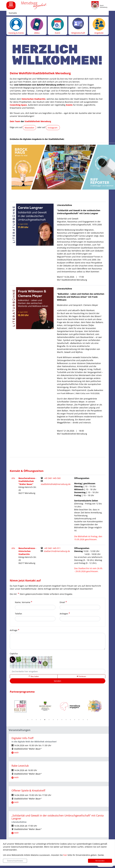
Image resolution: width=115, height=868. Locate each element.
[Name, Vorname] (35, 607)
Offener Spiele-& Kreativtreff (28, 790)
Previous (8, 706)
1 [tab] (28, 720)
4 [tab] (41, 720)
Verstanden (100, 861)
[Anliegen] (80, 619)
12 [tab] (75, 720)
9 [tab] (62, 720)
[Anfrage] (58, 641)
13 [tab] (79, 720)
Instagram (53, 128)
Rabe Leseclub (20, 766)
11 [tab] (70, 720)
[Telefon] (35, 619)
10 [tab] (66, 720)
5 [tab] (45, 720)
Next (107, 706)
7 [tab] (53, 720)
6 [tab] (49, 720)
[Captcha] (58, 671)
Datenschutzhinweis (15, 861)
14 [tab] (83, 720)
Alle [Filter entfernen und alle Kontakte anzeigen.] (13, 478)
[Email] (80, 607)
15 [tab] (87, 720)
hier (65, 855)
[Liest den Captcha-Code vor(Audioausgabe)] (81, 676)
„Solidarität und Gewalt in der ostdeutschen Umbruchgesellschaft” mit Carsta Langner (58, 817)
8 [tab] (58, 720)
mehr (16, 752)
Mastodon (29, 128)
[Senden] (58, 681)
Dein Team (15, 121)
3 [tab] (36, 720)
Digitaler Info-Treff (22, 738)
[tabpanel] (20, 706)
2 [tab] (32, 720)
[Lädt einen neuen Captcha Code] (34, 676)
